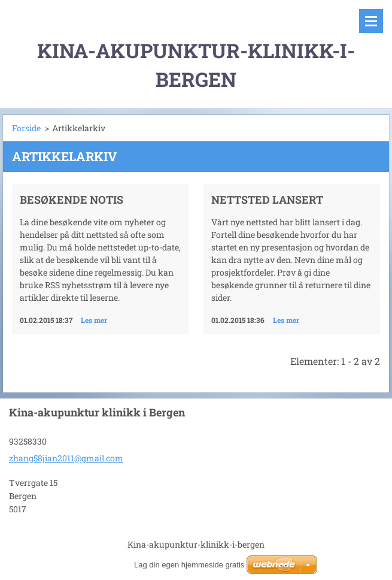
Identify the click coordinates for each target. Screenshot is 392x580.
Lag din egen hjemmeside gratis (189, 565)
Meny (371, 21)
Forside (26, 128)
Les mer (94, 320)
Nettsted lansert (267, 200)
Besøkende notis (72, 200)
